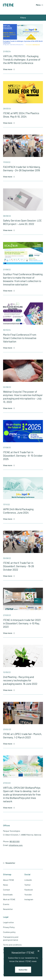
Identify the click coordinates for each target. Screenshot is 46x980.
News (6, 885)
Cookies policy (9, 932)
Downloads (8, 894)
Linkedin (28, 880)
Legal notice (8, 922)
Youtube (28, 894)
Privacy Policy (9, 927)
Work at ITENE (9, 899)
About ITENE (9, 880)
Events (6, 904)
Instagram (29, 899)
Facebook (29, 890)
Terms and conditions (12, 945)
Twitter (28, 885)
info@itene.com (16, 845)
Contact (7, 890)
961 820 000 (15, 841)
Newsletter (8, 909)
